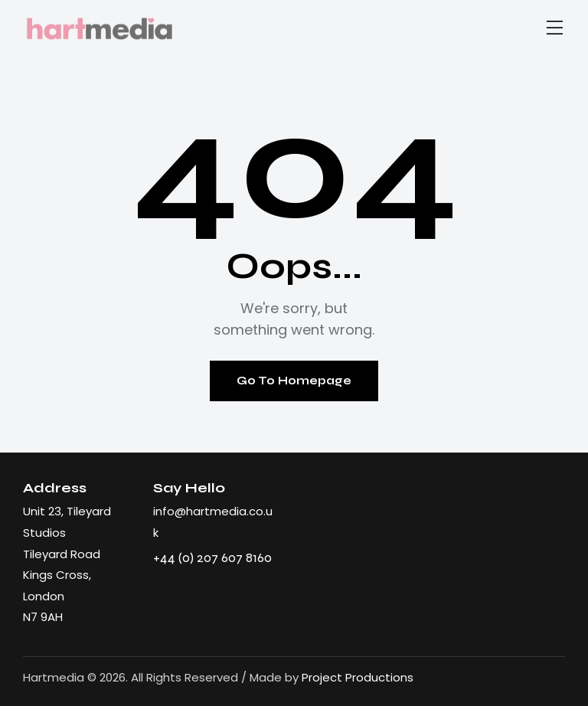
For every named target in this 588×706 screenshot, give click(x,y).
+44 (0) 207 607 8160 (212, 557)
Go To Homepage (294, 381)
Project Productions (358, 677)
